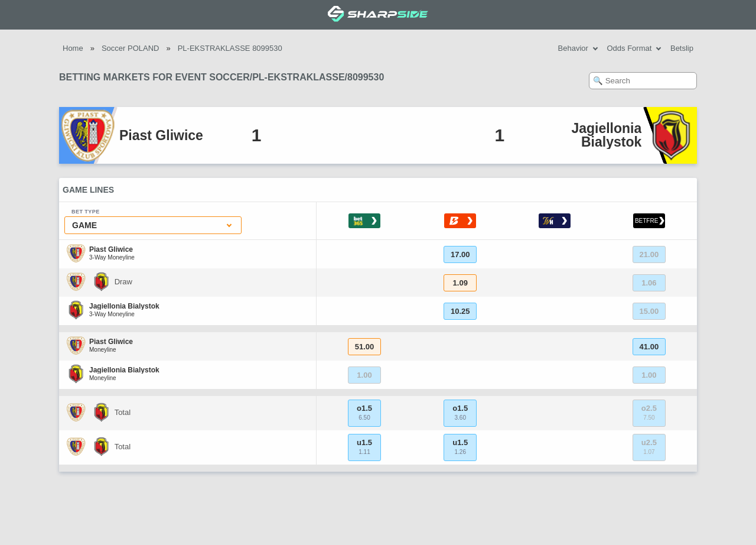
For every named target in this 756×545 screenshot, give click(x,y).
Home (73, 48)
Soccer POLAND (131, 48)
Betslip (682, 48)
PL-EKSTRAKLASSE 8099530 (230, 48)
